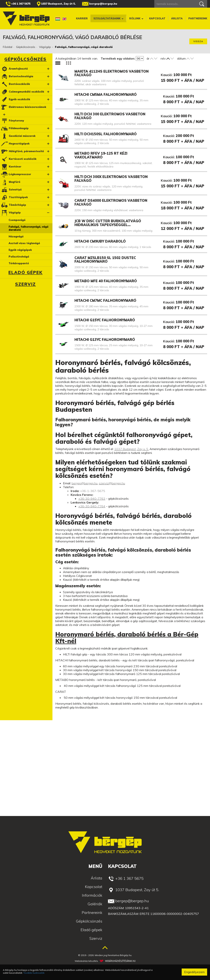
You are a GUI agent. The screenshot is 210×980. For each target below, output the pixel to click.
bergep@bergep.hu (100, 4)
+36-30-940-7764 (92, 506)
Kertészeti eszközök (18, 159)
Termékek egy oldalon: (118, 58)
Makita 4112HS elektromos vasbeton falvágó (112, 73)
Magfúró (10, 182)
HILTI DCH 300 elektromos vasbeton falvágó (110, 116)
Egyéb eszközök (15, 100)
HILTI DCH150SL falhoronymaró (106, 134)
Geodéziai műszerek (18, 136)
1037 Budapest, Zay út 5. (56, 4)
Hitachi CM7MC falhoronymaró (105, 301)
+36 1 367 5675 (18, 4)
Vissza (198, 41)
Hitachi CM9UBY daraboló (100, 241)
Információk (92, 895)
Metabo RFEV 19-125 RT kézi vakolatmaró (101, 155)
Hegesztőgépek (15, 144)
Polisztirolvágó (19, 257)
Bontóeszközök (15, 84)
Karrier (82, 18)
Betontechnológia (17, 77)
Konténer (11, 167)
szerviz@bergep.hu (112, 483)
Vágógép (45, 47)
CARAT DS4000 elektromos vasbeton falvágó (111, 202)
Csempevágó (17, 220)
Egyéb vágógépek (20, 250)
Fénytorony (12, 121)
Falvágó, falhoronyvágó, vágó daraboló (29, 228)
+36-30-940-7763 (92, 499)
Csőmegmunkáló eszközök (22, 92)
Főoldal (8, 47)
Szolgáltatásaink (108, 18)
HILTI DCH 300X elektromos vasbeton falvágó (111, 179)
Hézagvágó (16, 236)
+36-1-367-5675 (93, 491)
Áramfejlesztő (14, 69)
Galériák (95, 904)
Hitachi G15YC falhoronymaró (105, 320)
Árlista (177, 18)
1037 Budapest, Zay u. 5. (132, 449)
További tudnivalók (34, 973)
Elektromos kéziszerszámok (23, 107)
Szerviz (25, 284)
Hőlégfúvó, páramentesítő (22, 151)
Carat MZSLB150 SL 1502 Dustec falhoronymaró (105, 260)
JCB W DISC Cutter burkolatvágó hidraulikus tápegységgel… (108, 223)
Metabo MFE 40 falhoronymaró (106, 281)
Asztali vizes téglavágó (24, 243)
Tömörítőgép (13, 205)
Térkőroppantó (19, 263)
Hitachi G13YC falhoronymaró (105, 340)
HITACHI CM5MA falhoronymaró (106, 95)
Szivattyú (11, 190)
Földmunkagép (15, 128)
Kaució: (167, 75)
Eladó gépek (25, 272)
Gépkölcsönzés (26, 47)
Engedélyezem (194, 972)
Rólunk (136, 18)
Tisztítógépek (14, 197)
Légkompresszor (16, 174)
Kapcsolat (157, 18)
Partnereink (198, 18)
